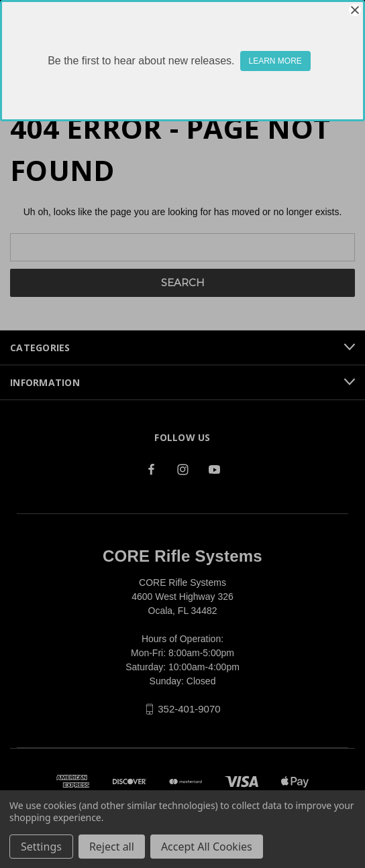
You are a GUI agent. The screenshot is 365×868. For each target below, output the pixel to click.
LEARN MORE (275, 61)
